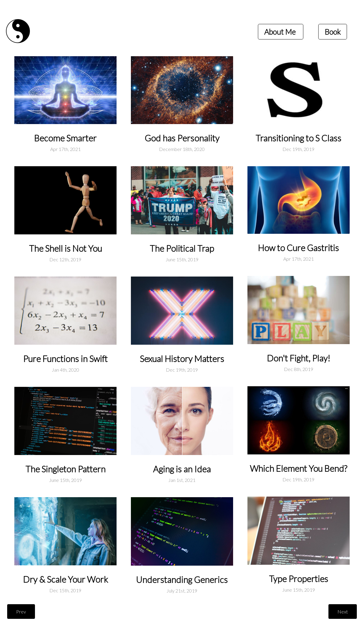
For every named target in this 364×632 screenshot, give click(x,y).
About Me (281, 32)
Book (333, 32)
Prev (21, 612)
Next (343, 612)
